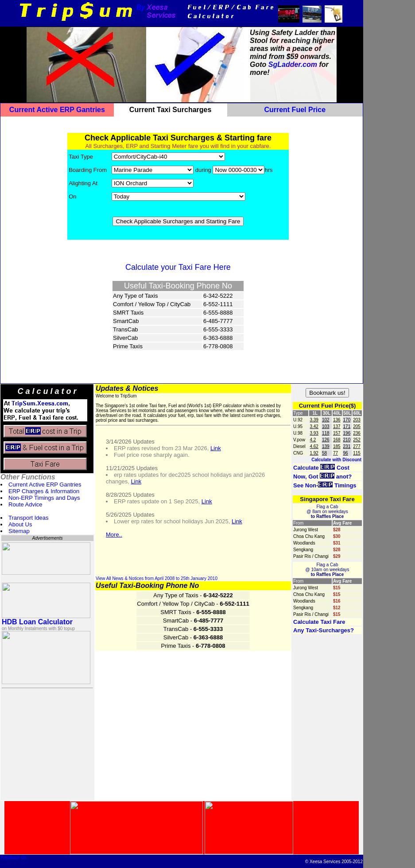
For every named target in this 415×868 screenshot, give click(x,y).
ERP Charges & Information (44, 491)
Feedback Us (14, 858)
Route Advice (25, 504)
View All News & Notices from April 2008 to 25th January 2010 (157, 578)
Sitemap (19, 531)
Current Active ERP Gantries (45, 485)
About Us (20, 524)
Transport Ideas (29, 518)
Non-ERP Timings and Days (44, 498)
